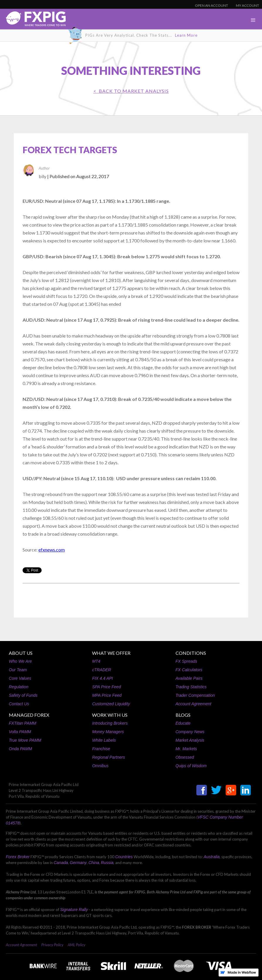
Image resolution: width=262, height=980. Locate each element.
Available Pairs (189, 678)
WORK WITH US (110, 715)
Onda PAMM (20, 749)
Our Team (18, 670)
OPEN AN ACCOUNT (211, 5)
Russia (107, 863)
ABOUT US (21, 653)
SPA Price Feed (106, 687)
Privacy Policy (52, 945)
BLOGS (183, 715)
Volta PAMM (20, 732)
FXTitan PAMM (23, 723)
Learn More (186, 35)
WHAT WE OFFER (111, 653)
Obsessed (185, 757)
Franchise (101, 749)
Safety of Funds (23, 695)
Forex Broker (18, 857)
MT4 (96, 661)
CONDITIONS (191, 653)
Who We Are (20, 661)
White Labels (104, 740)
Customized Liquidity (111, 704)
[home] (33, 20)
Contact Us (19, 704)
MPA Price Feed (107, 695)
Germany (78, 863)
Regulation (19, 687)
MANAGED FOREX (29, 715)
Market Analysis (190, 740)
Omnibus (100, 766)
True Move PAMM (25, 740)
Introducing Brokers (110, 723)
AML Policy (76, 945)
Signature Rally (74, 910)
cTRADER (102, 670)
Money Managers (108, 732)
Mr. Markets (186, 749)
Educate (183, 723)
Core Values (20, 678)
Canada (61, 863)
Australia (212, 857)
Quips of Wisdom (191, 766)
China (94, 863)
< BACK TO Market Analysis (131, 91)
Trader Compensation (195, 695)
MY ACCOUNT (247, 5)
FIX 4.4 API (102, 678)
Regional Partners (108, 757)
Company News (190, 732)
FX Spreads (186, 661)
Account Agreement (193, 704)
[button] (253, 20)
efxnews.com (52, 550)
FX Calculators (189, 670)
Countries (124, 857)
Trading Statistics (191, 687)
